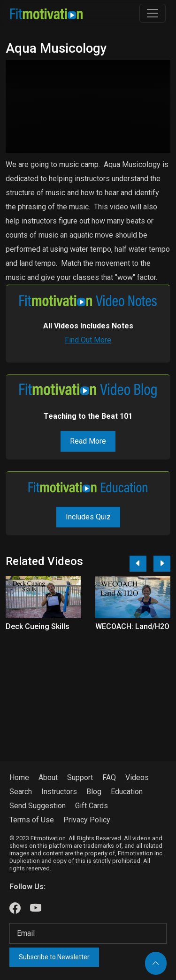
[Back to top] (156, 963)
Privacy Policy (87, 820)
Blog (94, 792)
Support (80, 777)
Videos (137, 777)
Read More (88, 441)
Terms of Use (32, 820)
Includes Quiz (88, 517)
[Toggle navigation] (153, 13)
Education (127, 792)
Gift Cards (92, 806)
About (48, 777)
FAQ (109, 777)
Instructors (59, 792)
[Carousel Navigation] (146, 564)
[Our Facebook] (15, 908)
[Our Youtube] (36, 908)
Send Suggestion (38, 806)
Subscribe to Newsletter (54, 957)
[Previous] (138, 564)
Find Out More (88, 340)
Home (19, 777)
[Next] (162, 564)
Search (21, 792)
